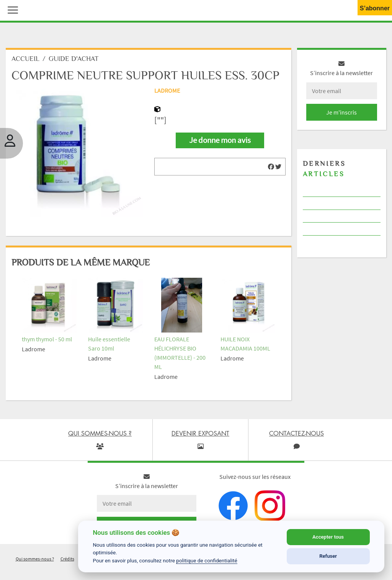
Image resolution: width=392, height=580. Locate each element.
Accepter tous (328, 537)
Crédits (67, 561)
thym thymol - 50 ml (47, 341)
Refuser (328, 556)
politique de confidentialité (207, 560)
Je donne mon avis (220, 142)
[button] (11, 9)
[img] (271, 169)
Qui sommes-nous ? (35, 561)
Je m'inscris (341, 114)
